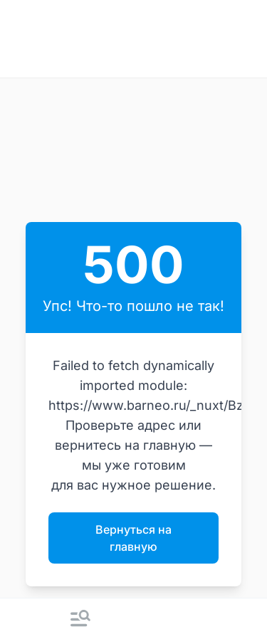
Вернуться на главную (133, 538)
